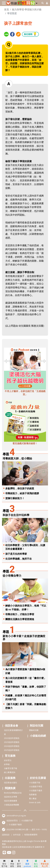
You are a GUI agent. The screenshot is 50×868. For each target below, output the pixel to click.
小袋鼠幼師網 (38, 736)
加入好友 (36, 864)
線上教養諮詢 (10, 772)
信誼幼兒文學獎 (11, 797)
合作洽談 (17, 835)
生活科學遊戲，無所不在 (19, 559)
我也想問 (30, 34)
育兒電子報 (4, 864)
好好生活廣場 (38, 778)
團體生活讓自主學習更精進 (20, 619)
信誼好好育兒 (12, 820)
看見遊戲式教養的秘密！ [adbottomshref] (25, 443)
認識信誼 (6, 835)
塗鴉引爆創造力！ (15, 498)
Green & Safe (35, 802)
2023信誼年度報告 (12, 742)
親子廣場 (19, 864)
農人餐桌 (33, 798)
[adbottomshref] (25, 368)
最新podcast (27, 864)
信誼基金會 (11, 725)
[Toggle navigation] (4, 3)
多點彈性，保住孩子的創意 (20, 488)
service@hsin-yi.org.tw (16, 816)
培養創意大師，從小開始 (17, 458)
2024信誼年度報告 (12, 746)
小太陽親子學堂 (36, 786)
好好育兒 (8, 760)
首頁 (7, 9)
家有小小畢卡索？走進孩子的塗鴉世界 (24, 638)
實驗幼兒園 (34, 730)
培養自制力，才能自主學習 (20, 614)
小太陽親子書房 (36, 790)
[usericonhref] (46, 3)
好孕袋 (7, 764)
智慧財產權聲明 (31, 835)
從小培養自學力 (12, 576)
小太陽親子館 (35, 782)
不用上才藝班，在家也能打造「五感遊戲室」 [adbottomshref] (25, 393)
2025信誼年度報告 (12, 750)
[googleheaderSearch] (43, 3)
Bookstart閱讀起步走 (13, 793)
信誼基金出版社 (11, 782)
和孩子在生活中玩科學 (16, 515)
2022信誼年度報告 (12, 738)
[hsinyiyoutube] (9, 853)
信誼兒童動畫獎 (11, 801)
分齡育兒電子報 (11, 768)
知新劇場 (33, 794)
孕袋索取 (12, 864)
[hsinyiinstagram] (14, 853)
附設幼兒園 (37, 725)
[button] (37, 3)
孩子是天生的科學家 (16, 554)
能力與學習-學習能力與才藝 (27, 9)
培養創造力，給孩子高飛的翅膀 (22, 493)
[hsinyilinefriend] (4, 853)
